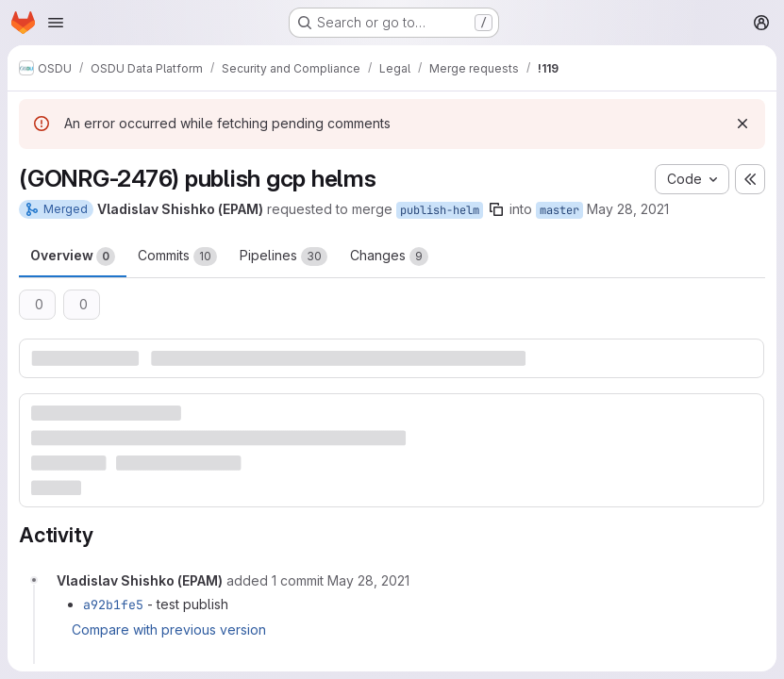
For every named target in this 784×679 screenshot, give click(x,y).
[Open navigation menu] (56, 23)
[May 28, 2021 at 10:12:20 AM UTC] (368, 580)
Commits (177, 257)
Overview (73, 257)
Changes (389, 257)
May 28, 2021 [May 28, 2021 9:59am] (628, 209)
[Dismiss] (742, 124)
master (559, 210)
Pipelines (284, 257)
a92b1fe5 (113, 604)
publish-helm (440, 210)
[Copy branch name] (496, 209)
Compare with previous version (169, 629)
